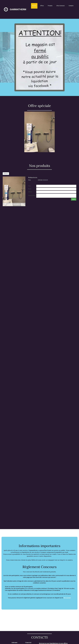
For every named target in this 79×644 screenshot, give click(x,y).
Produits (50, 6)
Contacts (71, 6)
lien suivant (67, 598)
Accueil (34, 6)
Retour (6, 174)
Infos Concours (61, 6)
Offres (42, 6)
